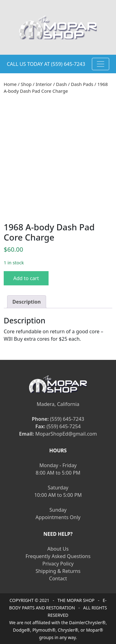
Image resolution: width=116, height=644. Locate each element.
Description (27, 302)
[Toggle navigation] (101, 64)
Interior (44, 84)
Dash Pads (82, 84)
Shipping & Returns (58, 571)
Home (10, 84)
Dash (61, 84)
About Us (58, 549)
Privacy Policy (58, 564)
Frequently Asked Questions (58, 556)
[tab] (27, 302)
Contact (58, 578)
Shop (26, 84)
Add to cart (26, 278)
